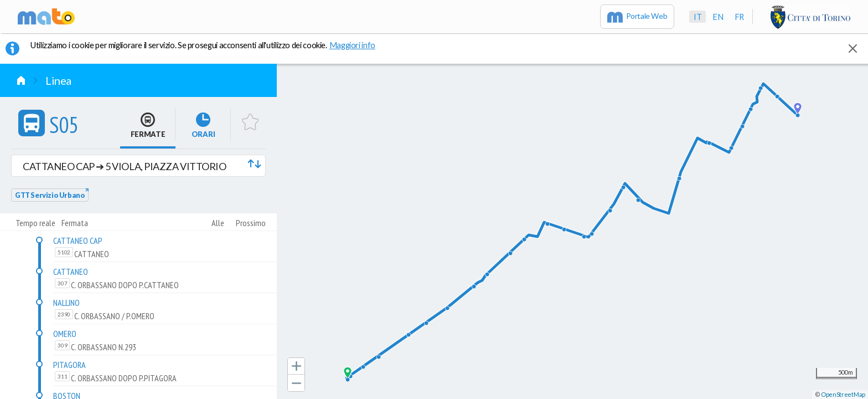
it (697, 17)
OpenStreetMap (843, 394)
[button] (138, 166)
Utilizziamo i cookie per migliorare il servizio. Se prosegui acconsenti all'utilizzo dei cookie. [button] (210, 45)
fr (739, 17)
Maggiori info (358, 45)
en (718, 17)
